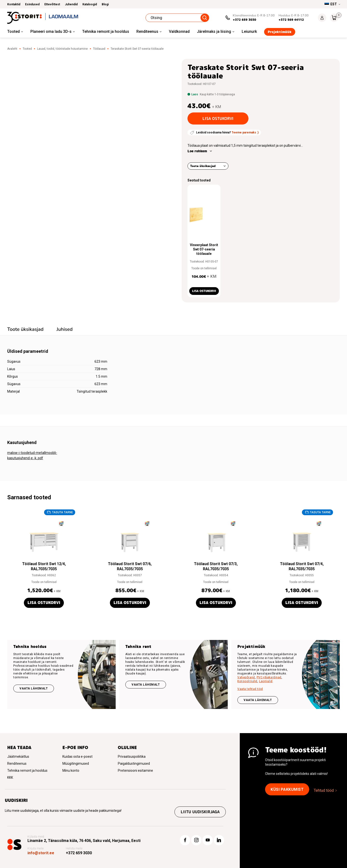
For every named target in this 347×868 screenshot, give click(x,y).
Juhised (65, 329)
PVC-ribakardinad (269, 677)
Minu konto (71, 771)
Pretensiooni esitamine (135, 771)
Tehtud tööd (324, 790)
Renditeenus (147, 31)
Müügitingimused (76, 764)
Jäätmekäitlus (18, 757)
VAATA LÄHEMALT (258, 700)
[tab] (25, 330)
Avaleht (12, 49)
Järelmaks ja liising (214, 31)
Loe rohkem (197, 151)
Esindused (32, 4)
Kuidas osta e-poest (77, 757)
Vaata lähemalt (34, 688)
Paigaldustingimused (134, 764)
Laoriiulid (266, 681)
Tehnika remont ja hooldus (106, 31)
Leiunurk (249, 31)
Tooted (13, 31)
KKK (10, 778)
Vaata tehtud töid (250, 689)
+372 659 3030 (244, 20)
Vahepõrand (246, 677)
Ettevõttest (52, 4)
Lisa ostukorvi (218, 119)
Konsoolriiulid (247, 681)
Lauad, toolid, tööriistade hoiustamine (62, 49)
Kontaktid (14, 4)
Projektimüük (280, 32)
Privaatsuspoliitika (132, 757)
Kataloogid (90, 4)
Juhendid (71, 4)
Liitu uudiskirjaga (200, 812)
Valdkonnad (179, 31)
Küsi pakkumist (287, 789)
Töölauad (99, 49)
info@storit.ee (41, 853)
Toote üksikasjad (203, 166)
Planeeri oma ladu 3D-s (51, 31)
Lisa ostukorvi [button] (204, 291)
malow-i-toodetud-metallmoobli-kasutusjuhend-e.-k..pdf (32, 455)
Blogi (105, 4)
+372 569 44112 (291, 20)
